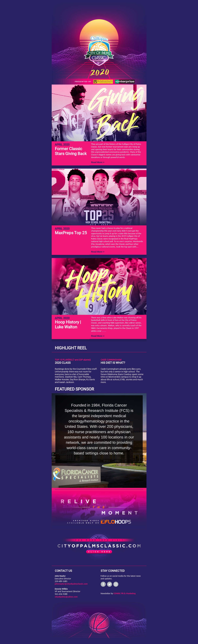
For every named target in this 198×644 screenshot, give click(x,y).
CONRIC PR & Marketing (124, 593)
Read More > (98, 162)
